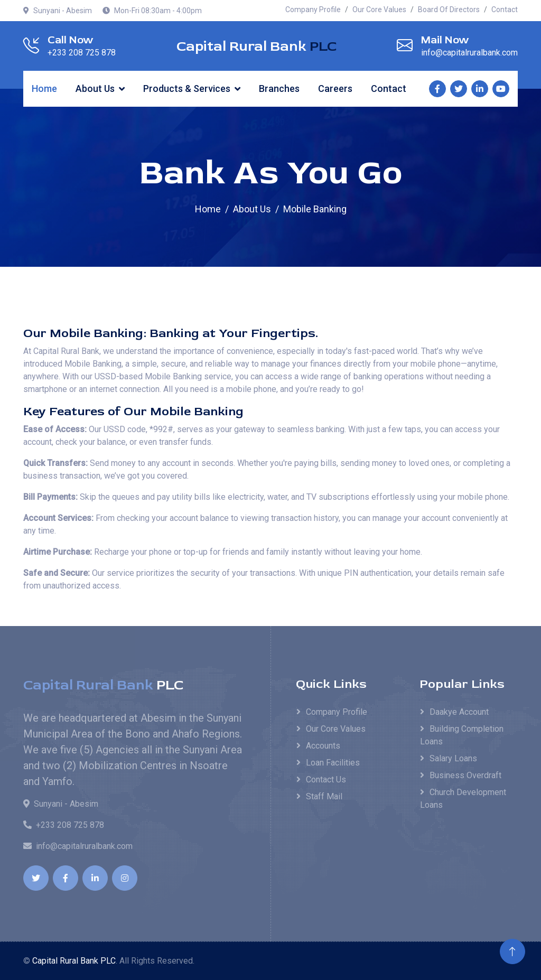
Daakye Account (459, 712)
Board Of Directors (449, 10)
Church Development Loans (463, 799)
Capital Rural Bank (256, 46)
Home (44, 88)
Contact (505, 10)
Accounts (323, 746)
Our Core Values (379, 10)
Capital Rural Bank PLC (74, 961)
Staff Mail (324, 796)
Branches (279, 88)
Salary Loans (453, 758)
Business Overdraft (465, 775)
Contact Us (326, 780)
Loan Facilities (333, 763)
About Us (95, 88)
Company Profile (313, 10)
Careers (335, 88)
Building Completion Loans (462, 735)
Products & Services (187, 88)
